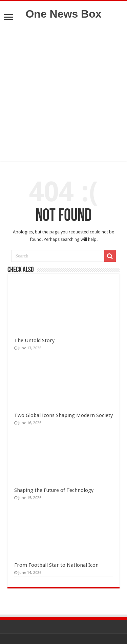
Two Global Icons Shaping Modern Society (63, 415)
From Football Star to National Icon (56, 565)
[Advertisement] (63, 97)
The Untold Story (34, 340)
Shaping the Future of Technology (54, 490)
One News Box (63, 14)
